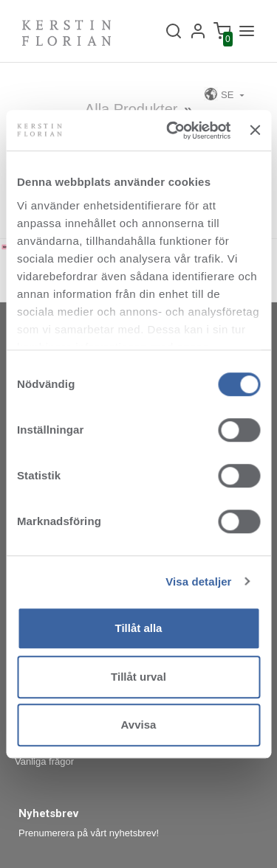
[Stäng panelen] (255, 131)
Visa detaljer (198, 581)
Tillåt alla (139, 628)
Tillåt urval (138, 677)
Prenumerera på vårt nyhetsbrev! (89, 833)
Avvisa (139, 725)
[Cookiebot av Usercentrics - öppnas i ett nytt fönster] (172, 131)
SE (220, 94)
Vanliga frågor (44, 761)
